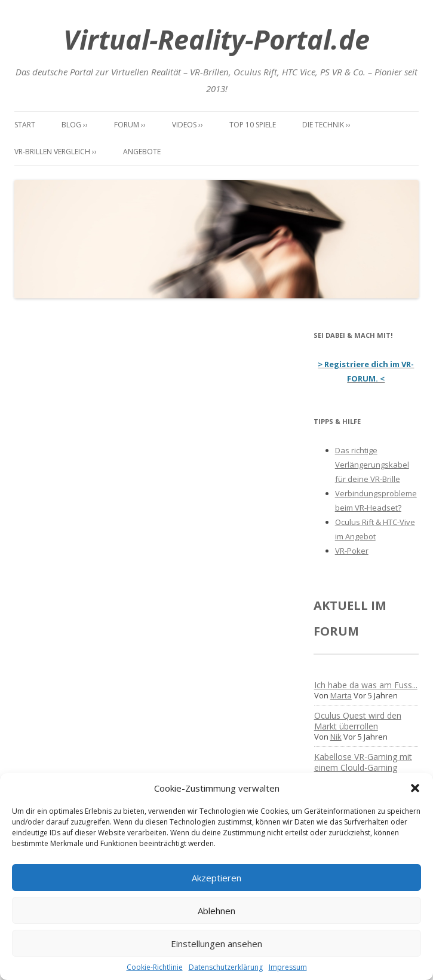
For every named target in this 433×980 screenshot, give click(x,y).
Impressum (288, 967)
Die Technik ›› (326, 125)
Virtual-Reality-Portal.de (216, 39)
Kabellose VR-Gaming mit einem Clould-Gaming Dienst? (363, 767)
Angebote (142, 152)
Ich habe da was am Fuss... (366, 685)
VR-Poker (352, 551)
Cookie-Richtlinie (155, 967)
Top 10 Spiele (253, 125)
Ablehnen (216, 911)
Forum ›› (130, 125)
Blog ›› (75, 125)
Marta (341, 695)
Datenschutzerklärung (226, 967)
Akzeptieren (216, 878)
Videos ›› (188, 125)
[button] (415, 788)
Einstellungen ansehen (216, 944)
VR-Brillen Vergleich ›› (56, 152)
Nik (336, 737)
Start (25, 125)
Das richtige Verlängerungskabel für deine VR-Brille (372, 465)
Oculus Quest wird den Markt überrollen (358, 721)
